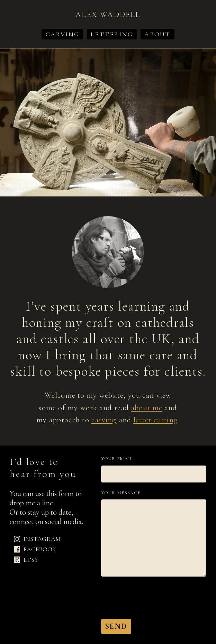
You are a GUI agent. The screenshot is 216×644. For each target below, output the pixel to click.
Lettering (112, 34)
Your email (117, 459)
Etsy (26, 560)
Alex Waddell (108, 14)
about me (147, 408)
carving (104, 420)
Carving (62, 34)
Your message (121, 493)
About (157, 34)
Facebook (35, 549)
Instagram (37, 539)
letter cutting (156, 420)
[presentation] (154, 598)
